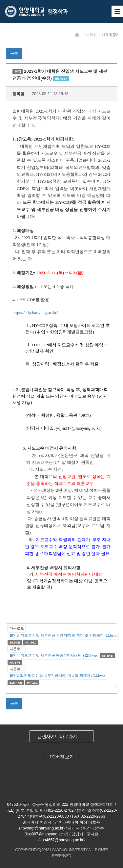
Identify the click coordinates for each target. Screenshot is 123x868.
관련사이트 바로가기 (57, 736)
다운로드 (17, 628)
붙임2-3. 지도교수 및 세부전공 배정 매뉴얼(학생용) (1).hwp (57, 675)
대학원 (91, 35)
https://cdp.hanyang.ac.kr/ (35, 313)
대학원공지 (111, 35)
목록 (14, 53)
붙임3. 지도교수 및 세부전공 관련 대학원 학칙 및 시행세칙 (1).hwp (63, 635)
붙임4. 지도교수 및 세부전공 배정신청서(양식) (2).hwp (53, 655)
